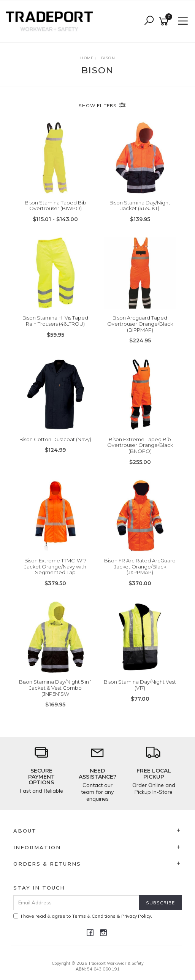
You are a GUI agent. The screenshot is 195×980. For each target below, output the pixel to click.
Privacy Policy (136, 916)
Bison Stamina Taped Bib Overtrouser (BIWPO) (55, 206)
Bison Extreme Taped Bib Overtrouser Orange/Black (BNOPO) (140, 445)
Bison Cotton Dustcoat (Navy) (55, 439)
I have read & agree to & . (83, 916)
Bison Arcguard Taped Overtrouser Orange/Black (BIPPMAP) (140, 324)
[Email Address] (76, 903)
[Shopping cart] (165, 21)
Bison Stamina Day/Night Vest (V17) (140, 685)
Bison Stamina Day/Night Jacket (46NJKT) (140, 206)
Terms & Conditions (94, 916)
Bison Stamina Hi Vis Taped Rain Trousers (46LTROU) (55, 321)
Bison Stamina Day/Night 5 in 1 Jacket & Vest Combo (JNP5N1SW (55, 688)
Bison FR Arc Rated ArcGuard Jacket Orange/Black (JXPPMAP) (140, 566)
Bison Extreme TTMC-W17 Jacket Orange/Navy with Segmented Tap (55, 566)
